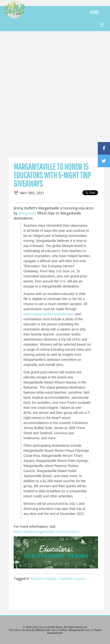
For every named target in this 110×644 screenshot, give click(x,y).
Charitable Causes (72, 579)
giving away (27, 213)
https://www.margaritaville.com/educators (46, 531)
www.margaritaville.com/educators (49, 314)
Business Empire (43, 579)
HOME (94, 12)
